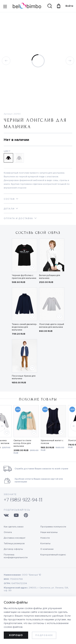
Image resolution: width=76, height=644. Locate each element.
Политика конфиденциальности (16, 556)
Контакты (45, 544)
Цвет (7, 151)
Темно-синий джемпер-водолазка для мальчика (24, 327)
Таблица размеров (14, 544)
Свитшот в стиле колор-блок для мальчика (22, 443)
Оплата (8, 532)
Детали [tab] (9, 209)
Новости (45, 538)
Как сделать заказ (14, 527)
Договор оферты (13, 549)
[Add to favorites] (32, 267)
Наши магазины (49, 532)
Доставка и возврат (15, 538)
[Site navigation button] (5, 7)
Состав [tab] (9, 199)
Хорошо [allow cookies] (16, 635)
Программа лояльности (53, 527)
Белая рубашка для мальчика (50, 277)
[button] (73, 425)
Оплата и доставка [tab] (18, 218)
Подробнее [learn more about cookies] (44, 635)
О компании (47, 549)
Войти (68, 6)
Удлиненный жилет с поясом (52, 442)
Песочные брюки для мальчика (24, 377)
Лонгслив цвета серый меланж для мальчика (52, 326)
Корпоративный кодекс (53, 555)
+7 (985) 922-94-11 (23, 500)
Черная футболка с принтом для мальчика (24, 277)
